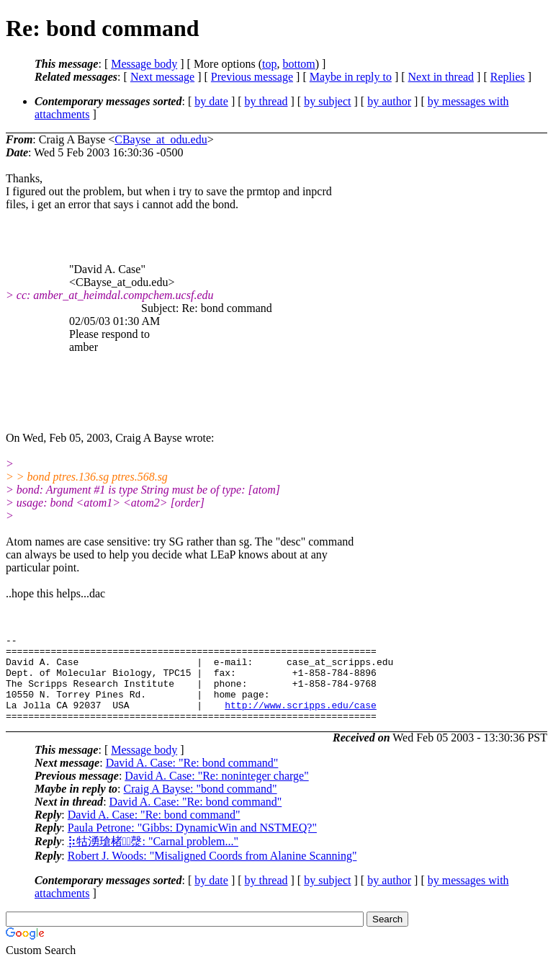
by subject (327, 101)
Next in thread (441, 77)
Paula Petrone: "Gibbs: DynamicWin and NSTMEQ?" (192, 845)
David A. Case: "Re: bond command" (192, 780)
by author (389, 101)
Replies (508, 77)
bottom (298, 64)
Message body (144, 64)
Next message (162, 77)
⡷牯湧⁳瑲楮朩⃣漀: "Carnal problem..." (153, 859)
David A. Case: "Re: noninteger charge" (216, 793)
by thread (266, 101)
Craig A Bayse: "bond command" (201, 806)
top (269, 64)
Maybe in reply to (351, 77)
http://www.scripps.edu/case (301, 720)
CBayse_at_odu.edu (161, 139)
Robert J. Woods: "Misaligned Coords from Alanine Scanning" (212, 873)
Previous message (252, 77)
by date (211, 101)
